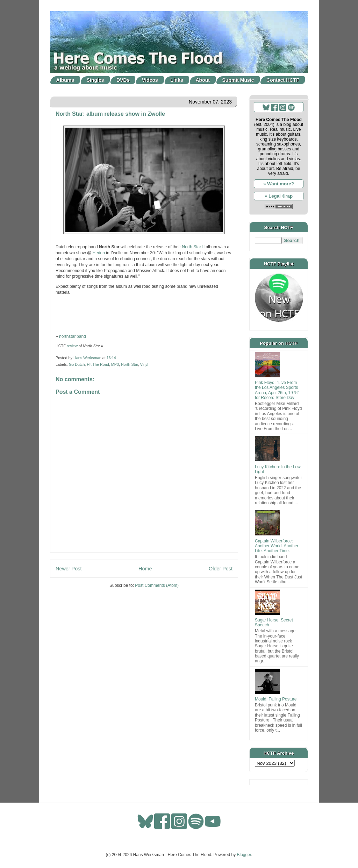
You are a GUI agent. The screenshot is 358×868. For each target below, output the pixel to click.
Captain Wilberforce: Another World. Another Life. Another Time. (277, 546)
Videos (150, 80)
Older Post (221, 569)
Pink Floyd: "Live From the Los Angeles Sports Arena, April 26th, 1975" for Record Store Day (277, 390)
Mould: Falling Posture (276, 699)
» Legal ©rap (279, 196)
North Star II (194, 247)
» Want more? (279, 184)
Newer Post (69, 569)
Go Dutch (77, 364)
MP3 (115, 364)
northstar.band (73, 336)
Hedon (99, 253)
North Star (130, 364)
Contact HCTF (283, 80)
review (72, 346)
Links (177, 80)
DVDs (123, 80)
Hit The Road (98, 364)
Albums (65, 80)
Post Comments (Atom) (157, 585)
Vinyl (144, 364)
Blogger (244, 855)
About (203, 80)
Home (145, 569)
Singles (95, 80)
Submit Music (238, 80)
